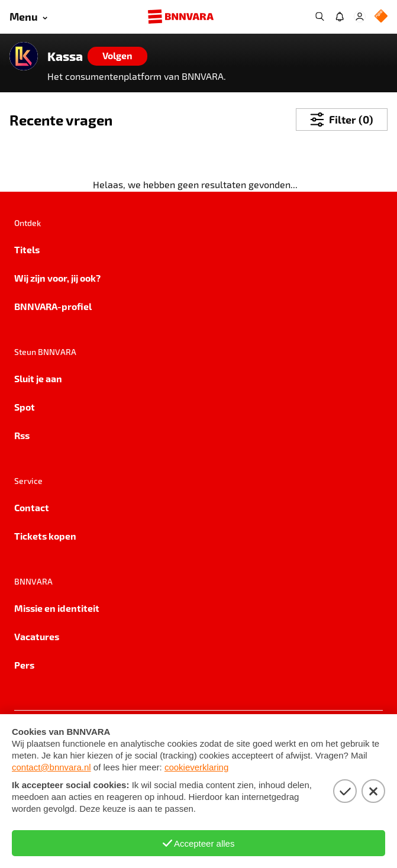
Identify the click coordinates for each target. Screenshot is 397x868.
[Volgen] (117, 56)
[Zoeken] (319, 17)
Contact (32, 507)
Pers (24, 665)
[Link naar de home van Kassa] (24, 56)
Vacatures (37, 636)
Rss (22, 435)
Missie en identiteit (57, 608)
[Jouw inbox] (340, 17)
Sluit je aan (38, 378)
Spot (25, 407)
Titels (27, 249)
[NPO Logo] (381, 17)
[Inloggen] (360, 17)
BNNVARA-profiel (53, 306)
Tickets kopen (45, 536)
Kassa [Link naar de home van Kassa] (65, 56)
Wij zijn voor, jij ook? (57, 278)
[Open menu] (28, 17)
